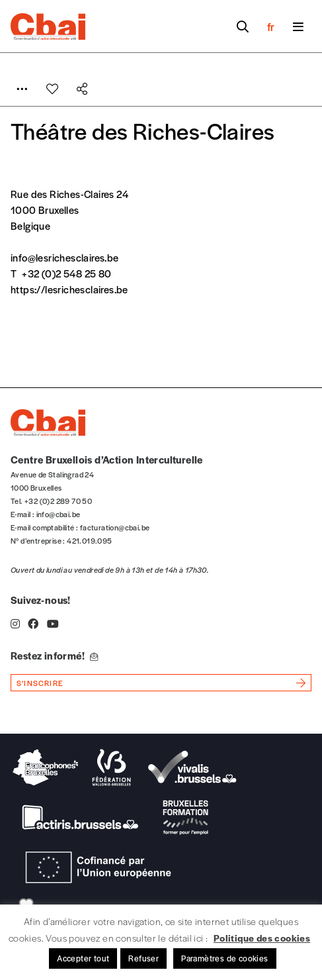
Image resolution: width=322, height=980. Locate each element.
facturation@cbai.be (115, 527)
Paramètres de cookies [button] (224, 958)
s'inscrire (40, 683)
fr (271, 26)
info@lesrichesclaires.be (65, 257)
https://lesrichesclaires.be (69, 289)
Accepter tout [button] (83, 958)
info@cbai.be (59, 514)
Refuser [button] (143, 958)
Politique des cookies (262, 938)
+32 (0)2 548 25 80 (66, 273)
